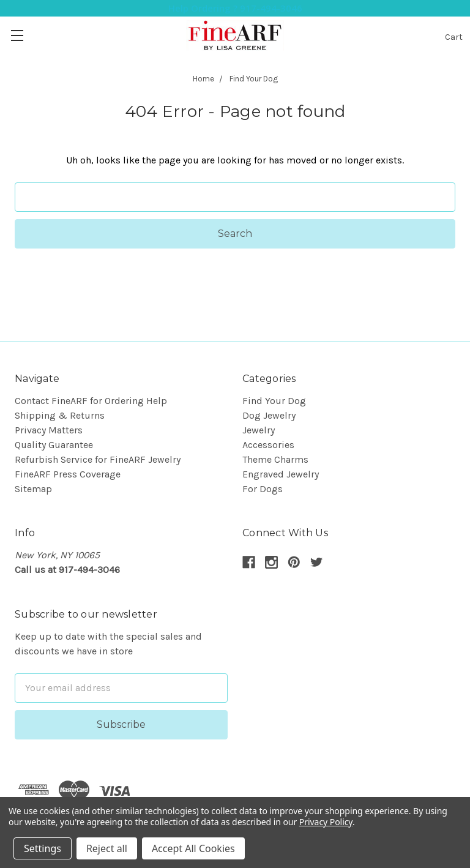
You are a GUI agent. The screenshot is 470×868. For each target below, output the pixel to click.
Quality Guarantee (54, 445)
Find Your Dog (274, 401)
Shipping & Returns (60, 415)
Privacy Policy (326, 822)
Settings (43, 848)
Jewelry (259, 430)
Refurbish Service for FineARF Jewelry (98, 459)
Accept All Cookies (193, 848)
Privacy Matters (49, 430)
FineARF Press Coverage (68, 474)
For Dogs (263, 489)
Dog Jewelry (269, 415)
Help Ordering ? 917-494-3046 (235, 8)
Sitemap (33, 489)
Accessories (268, 445)
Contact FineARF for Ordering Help (91, 401)
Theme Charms (275, 459)
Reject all (107, 848)
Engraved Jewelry (281, 474)
